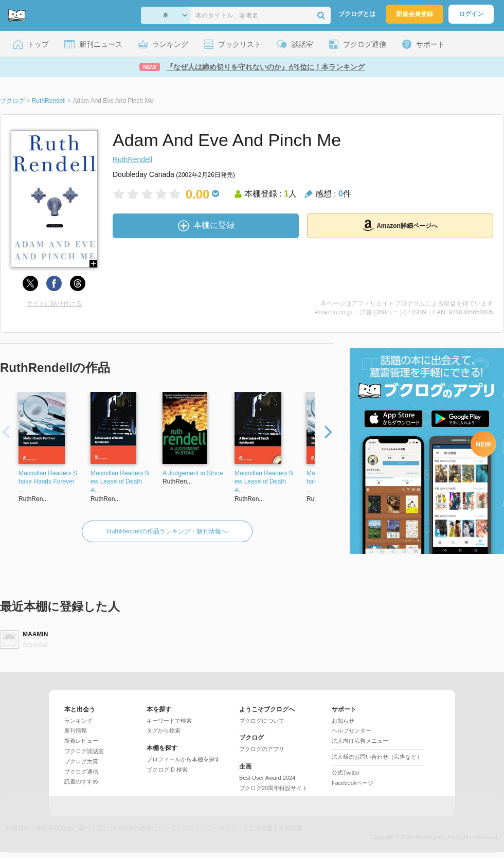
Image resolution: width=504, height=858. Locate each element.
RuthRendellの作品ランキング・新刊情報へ (167, 531)
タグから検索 (164, 730)
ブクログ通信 (81, 772)
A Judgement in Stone (193, 473)
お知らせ (343, 721)
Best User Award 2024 (267, 778)
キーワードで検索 (169, 721)
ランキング (78, 721)
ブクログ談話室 (84, 751)
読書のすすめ (81, 781)
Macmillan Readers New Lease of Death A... (120, 482)
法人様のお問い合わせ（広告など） (377, 757)
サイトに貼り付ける (54, 303)
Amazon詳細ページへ (400, 225)
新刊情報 (76, 730)
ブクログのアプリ (262, 749)
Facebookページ (353, 783)
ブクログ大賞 (81, 761)
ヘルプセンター (352, 730)
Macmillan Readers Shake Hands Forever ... (48, 482)
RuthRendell (132, 159)
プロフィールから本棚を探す (183, 759)
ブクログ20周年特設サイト (273, 788)
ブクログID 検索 (167, 770)
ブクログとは (357, 14)
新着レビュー (81, 741)
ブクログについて (262, 721)
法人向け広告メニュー (360, 741)
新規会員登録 (415, 14)
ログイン (471, 14)
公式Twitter (346, 773)
